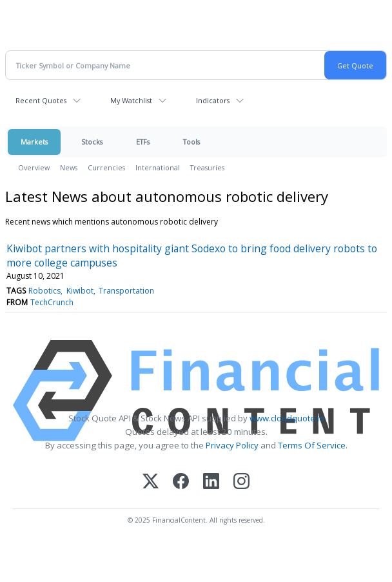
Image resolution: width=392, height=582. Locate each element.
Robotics (44, 291)
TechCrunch (52, 302)
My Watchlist (131, 100)
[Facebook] (181, 482)
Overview (34, 167)
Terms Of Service (312, 445)
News (69, 167)
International (158, 167)
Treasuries (207, 167)
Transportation (126, 291)
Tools (191, 142)
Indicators (213, 100)
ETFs (143, 142)
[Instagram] (241, 482)
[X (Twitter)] (151, 482)
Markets (34, 142)
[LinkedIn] (211, 482)
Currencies (106, 167)
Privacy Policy (232, 445)
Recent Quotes (41, 100)
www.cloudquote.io (287, 418)
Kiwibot (80, 291)
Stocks (92, 142)
